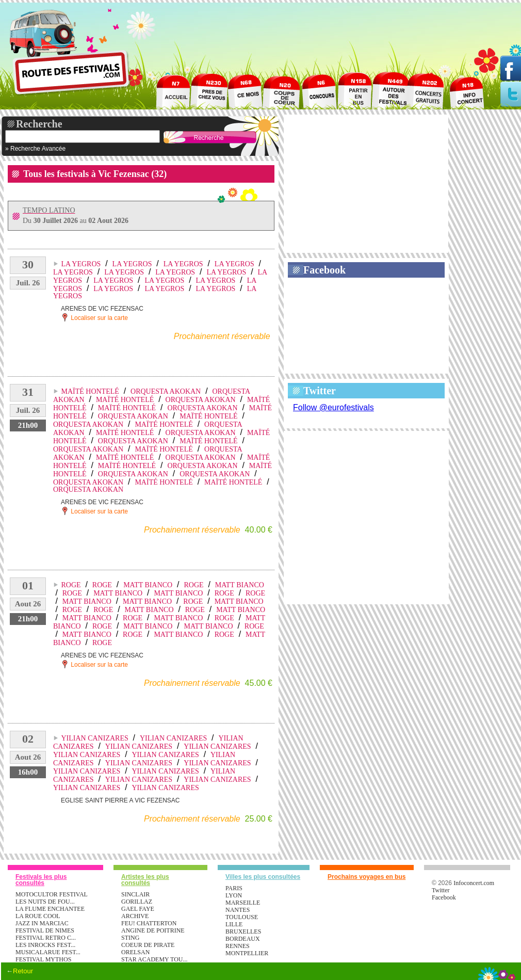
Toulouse (242, 917)
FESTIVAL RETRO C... (46, 938)
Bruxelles (243, 931)
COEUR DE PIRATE (148, 945)
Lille (234, 924)
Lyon (234, 895)
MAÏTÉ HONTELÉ (90, 391)
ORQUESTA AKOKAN (166, 391)
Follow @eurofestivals (333, 407)
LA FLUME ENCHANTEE (50, 909)
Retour (23, 971)
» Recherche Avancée (35, 149)
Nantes (238, 910)
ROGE (71, 585)
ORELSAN (135, 952)
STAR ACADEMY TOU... (154, 959)
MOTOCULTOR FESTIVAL (52, 894)
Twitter (320, 391)
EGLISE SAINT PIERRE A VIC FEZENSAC (120, 800)
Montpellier (247, 953)
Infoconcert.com (474, 883)
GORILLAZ (137, 902)
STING (130, 938)
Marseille (243, 903)
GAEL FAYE (138, 909)
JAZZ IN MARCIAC (42, 923)
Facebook (324, 270)
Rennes (238, 946)
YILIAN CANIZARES (94, 738)
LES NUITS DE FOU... (45, 902)
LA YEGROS (81, 264)
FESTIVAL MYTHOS (43, 959)
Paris (234, 888)
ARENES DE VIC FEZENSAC (102, 309)
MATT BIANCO (148, 585)
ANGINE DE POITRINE (153, 930)
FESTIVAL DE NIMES (45, 930)
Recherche (39, 124)
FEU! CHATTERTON (149, 923)
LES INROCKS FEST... (45, 945)
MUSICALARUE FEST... (48, 952)
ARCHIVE (135, 916)
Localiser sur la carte (94, 317)
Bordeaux (243, 939)
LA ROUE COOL (38, 916)
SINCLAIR (135, 894)
